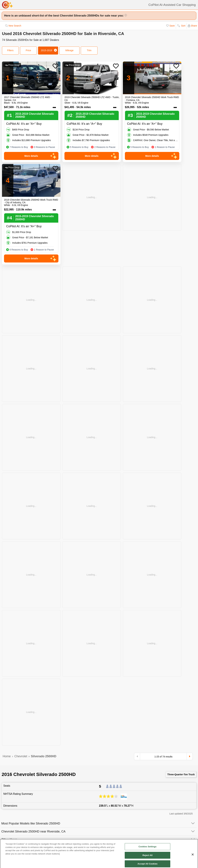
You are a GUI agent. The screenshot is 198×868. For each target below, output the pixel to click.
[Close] (193, 862)
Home (7, 756)
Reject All (148, 862)
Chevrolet (21, 756)
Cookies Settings (148, 854)
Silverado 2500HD (44, 756)
